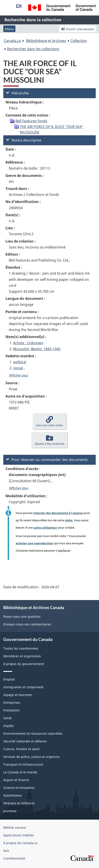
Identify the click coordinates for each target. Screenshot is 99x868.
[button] (50, 422)
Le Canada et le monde (20, 772)
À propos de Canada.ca (20, 843)
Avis (6, 851)
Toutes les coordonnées (21, 648)
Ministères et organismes (22, 656)
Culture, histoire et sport (21, 749)
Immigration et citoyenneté (23, 687)
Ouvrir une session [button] (77, 29)
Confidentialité (14, 858)
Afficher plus (19, 375)
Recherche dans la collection (33, 20)
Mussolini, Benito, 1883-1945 (37, 349)
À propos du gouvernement (24, 664)
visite (69, 520)
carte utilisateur (45, 528)
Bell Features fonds (31, 121)
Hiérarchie (17, 93)
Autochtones (13, 795)
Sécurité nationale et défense (25, 741)
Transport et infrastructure (23, 764)
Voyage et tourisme (17, 695)
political (20, 362)
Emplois (9, 679)
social (18, 368)
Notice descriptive (24, 140)
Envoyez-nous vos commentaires (27, 624)
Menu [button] (9, 29)
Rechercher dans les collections (33, 49)
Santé (7, 718)
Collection (79, 41)
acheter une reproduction (34, 543)
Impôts (8, 726)
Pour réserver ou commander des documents (47, 460)
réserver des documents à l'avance (58, 513)
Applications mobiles (19, 835)
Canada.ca (12, 41)
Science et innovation (19, 788)
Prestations (12, 710)
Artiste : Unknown (28, 343)
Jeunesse (10, 811)
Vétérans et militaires (19, 803)
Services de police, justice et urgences (31, 757)
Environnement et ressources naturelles (33, 733)
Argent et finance (16, 780)
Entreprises (12, 703)
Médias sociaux (15, 827)
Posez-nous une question (22, 617)
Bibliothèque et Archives (46, 41)
